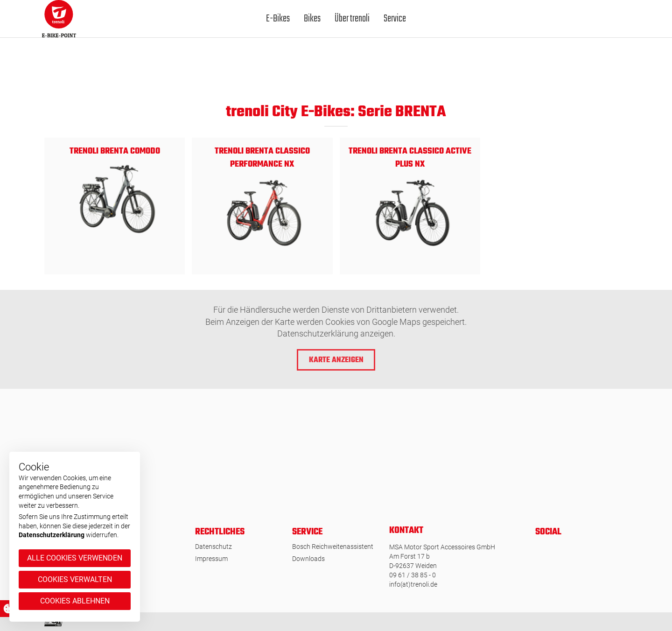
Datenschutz (213, 547)
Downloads (308, 559)
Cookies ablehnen (75, 601)
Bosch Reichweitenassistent (333, 547)
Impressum (211, 559)
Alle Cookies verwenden (75, 558)
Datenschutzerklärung (52, 535)
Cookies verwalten (75, 579)
